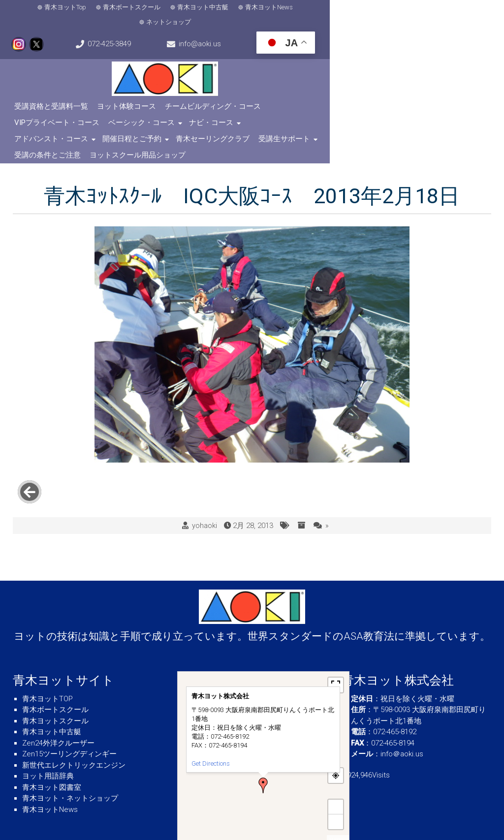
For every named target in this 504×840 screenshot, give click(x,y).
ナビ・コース (39, 111)
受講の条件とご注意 (419, 111)
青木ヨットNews (249, 9)
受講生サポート (346, 111)
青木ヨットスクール (55, 684)
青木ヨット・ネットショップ (70, 761)
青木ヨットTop (46, 9)
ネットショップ (312, 9)
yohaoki (205, 488)
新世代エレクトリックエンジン (74, 728)
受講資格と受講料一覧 (54, 95)
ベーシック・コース (400, 95)
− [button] (336, 784)
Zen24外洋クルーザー (58, 706)
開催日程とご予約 (193, 111)
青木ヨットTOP (47, 661)
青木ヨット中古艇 (183, 9)
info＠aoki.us (402, 716)
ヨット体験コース (129, 95)
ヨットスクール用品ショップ (65, 127)
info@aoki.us (51, 32)
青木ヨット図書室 (52, 750)
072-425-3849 (465, 9)
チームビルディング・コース (216, 95)
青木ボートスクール (112, 9)
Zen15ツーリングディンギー (69, 716)
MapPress (338, 802)
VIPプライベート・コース (315, 95)
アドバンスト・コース (113, 111)
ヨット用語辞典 (48, 739)
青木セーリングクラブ (274, 111)
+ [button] (336, 769)
